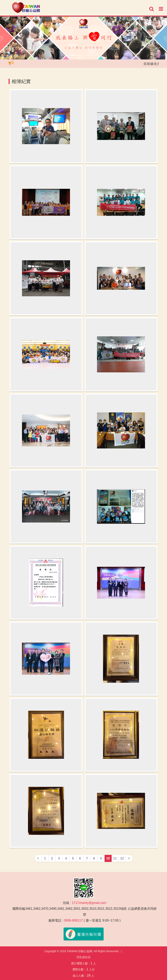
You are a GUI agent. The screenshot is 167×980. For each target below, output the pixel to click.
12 (122, 858)
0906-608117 (73, 920)
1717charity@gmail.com (89, 903)
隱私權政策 (84, 957)
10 (108, 858)
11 (115, 858)
